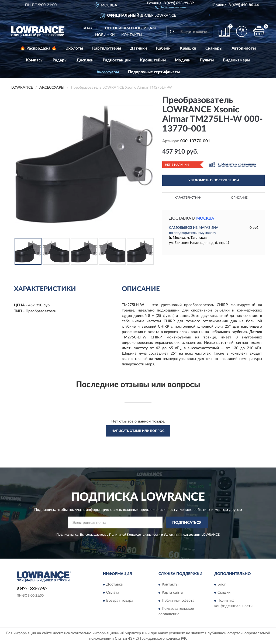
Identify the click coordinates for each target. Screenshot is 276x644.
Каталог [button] (90, 28)
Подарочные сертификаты (154, 72)
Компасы (35, 60)
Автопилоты (244, 48)
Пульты (207, 60)
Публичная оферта (178, 601)
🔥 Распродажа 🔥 (38, 48)
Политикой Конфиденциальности (135, 535)
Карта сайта (172, 593)
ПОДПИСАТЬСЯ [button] (187, 523)
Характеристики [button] (188, 198)
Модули (183, 60)
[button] (170, 7)
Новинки (105, 35)
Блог (222, 584)
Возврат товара (120, 601)
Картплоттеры (107, 48)
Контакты (132, 35)
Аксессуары (108, 72)
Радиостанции (117, 60)
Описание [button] (239, 198)
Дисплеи (85, 60)
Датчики (139, 48)
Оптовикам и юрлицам (130, 28)
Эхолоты (74, 48)
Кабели (163, 48)
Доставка (114, 584)
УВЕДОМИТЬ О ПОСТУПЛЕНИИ (214, 180)
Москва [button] (205, 218)
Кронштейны (153, 60)
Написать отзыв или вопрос (138, 431)
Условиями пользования (182, 535)
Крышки (188, 48)
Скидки (224, 593)
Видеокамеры (237, 60)
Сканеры (214, 48)
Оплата (113, 593)
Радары (60, 60)
